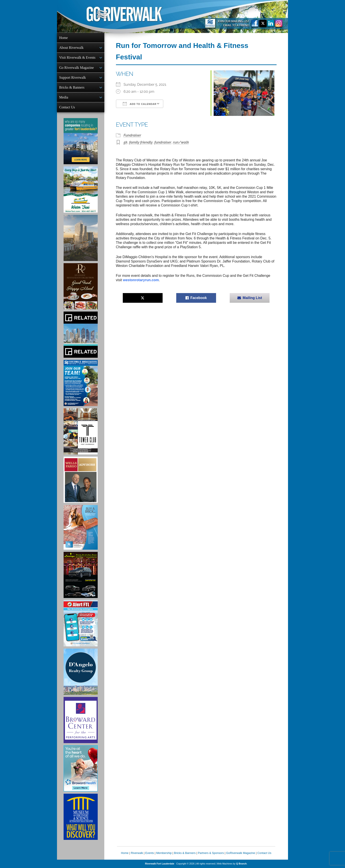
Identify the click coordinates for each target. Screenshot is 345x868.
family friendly (141, 142)
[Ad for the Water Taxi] (81, 190)
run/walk (181, 142)
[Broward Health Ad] (81, 768)
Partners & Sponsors (211, 853)
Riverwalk (137, 853)
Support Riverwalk (72, 77)
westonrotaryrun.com (141, 280)
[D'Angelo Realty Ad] (81, 672)
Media (64, 97)
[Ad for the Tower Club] (81, 431)
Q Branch (241, 864)
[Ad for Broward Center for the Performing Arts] (81, 720)
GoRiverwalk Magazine (241, 853)
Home (63, 38)
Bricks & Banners (72, 87)
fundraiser (163, 142)
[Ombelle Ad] (81, 238)
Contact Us (67, 107)
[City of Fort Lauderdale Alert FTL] (81, 623)
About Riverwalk (71, 48)
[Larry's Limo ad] (81, 575)
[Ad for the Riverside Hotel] (81, 286)
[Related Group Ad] (81, 335)
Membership (164, 853)
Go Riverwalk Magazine (76, 68)
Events (150, 853)
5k (126, 142)
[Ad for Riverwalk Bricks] (81, 527)
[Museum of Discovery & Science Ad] (81, 817)
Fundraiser (132, 135)
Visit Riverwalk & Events (77, 57)
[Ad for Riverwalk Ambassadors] (81, 383)
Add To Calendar (140, 104)
